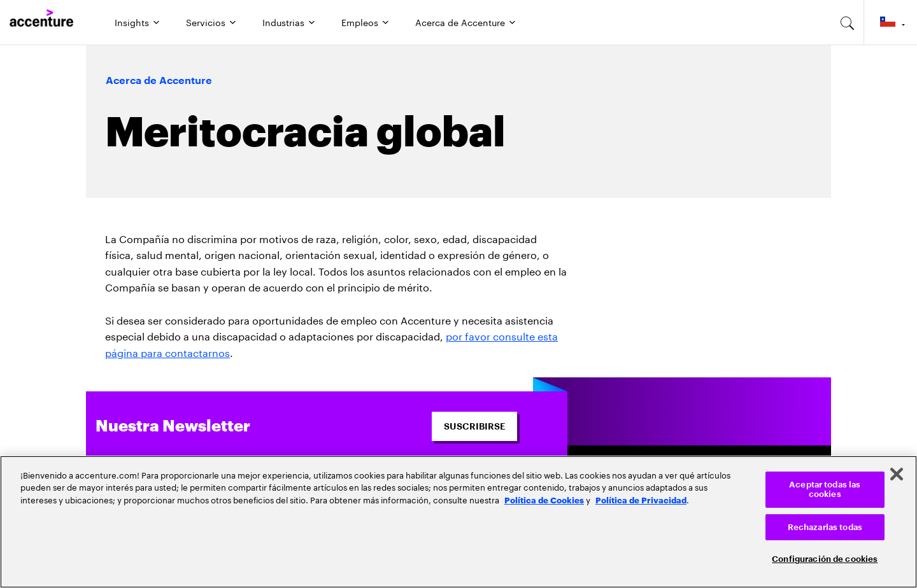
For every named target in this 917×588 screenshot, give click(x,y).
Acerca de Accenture (460, 22)
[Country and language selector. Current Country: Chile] (891, 22)
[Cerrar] (897, 474)
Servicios (206, 22)
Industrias (283, 22)
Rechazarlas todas (825, 527)
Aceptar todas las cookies (825, 490)
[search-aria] (848, 22)
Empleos (360, 22)
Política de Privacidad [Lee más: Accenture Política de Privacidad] (641, 500)
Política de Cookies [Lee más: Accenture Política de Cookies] (544, 500)
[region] (458, 522)
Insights (132, 22)
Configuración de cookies (825, 559)
